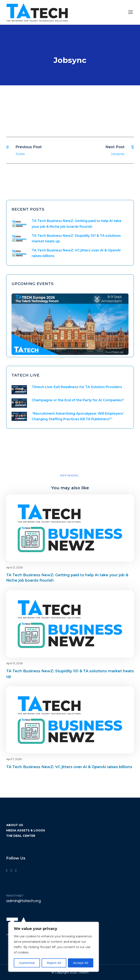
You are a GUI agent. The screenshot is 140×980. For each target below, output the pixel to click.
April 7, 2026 (14, 759)
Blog (116, 501)
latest (123, 501)
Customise (27, 963)
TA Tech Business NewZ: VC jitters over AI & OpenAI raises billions (69, 767)
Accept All (81, 963)
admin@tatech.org (23, 901)
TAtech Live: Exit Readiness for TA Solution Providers (77, 387)
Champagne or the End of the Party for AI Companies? (78, 400)
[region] (54, 947)
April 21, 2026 (14, 567)
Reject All (54, 963)
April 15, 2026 (14, 663)
